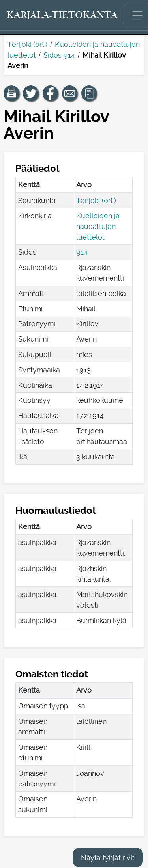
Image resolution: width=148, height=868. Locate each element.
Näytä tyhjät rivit (108, 858)
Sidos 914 (59, 55)
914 (82, 252)
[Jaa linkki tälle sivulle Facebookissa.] (51, 93)
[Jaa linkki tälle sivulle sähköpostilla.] (70, 93)
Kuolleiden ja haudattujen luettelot (98, 226)
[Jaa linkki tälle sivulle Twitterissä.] (31, 93)
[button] (11, 93)
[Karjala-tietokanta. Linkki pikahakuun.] (62, 15)
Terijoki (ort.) (27, 44)
